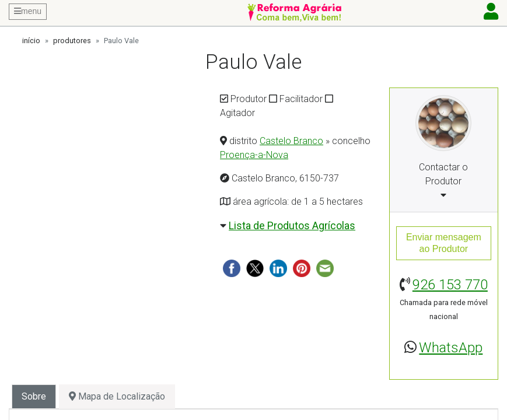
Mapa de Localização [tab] (117, 396)
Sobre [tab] (34, 396)
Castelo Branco (291, 141)
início (31, 41)
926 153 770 (450, 285)
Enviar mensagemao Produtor (444, 243)
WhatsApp (451, 348)
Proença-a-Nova (254, 155)
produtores (72, 41)
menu (28, 11)
